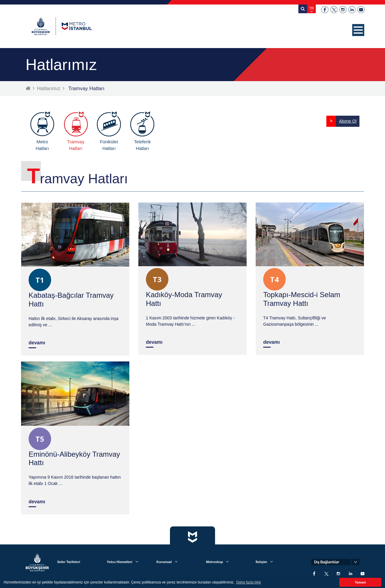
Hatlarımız (49, 88)
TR (312, 8)
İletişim (261, 562)
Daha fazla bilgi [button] (248, 582)
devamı (37, 343)
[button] (358, 30)
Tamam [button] (360, 582)
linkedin (352, 10)
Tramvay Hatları (76, 145)
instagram (343, 10)
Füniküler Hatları (109, 145)
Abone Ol (348, 121)
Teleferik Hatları (143, 145)
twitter (334, 10)
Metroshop (214, 562)
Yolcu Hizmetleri (120, 562)
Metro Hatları (42, 145)
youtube (361, 10)
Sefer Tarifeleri (69, 562)
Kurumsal (164, 562)
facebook (325, 10)
